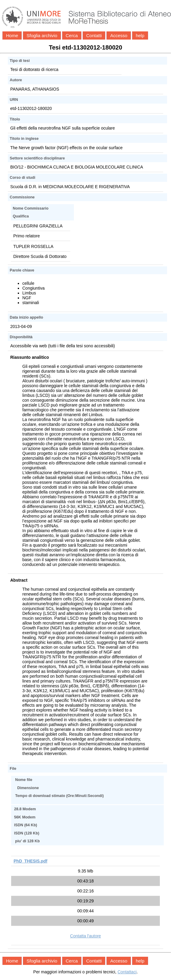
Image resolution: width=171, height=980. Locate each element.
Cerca (72, 35)
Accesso (119, 35)
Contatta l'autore (85, 936)
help (140, 35)
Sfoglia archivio (42, 35)
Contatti (94, 35)
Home (12, 35)
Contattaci (127, 972)
